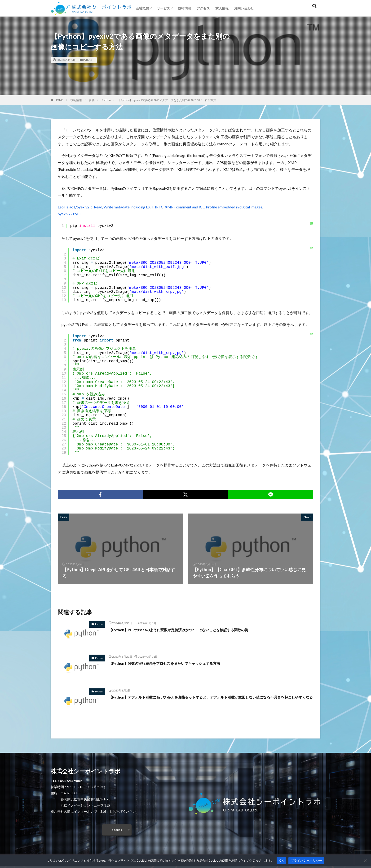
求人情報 (222, 8)
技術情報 (185, 8)
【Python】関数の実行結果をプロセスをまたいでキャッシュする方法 (175, 663)
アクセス (203, 8)
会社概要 (142, 8)
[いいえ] (365, 861)
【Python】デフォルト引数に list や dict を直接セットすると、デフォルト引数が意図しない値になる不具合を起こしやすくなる (209, 700)
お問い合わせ (244, 8)
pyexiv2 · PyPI (69, 214)
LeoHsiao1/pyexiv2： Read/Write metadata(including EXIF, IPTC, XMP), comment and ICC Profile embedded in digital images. (160, 207)
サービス (163, 8)
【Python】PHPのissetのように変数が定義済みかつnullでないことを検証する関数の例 (192, 630)
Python (88, 60)
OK (281, 861)
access (117, 831)
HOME (59, 100)
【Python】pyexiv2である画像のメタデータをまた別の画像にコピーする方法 (167, 100)
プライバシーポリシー (307, 861)
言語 (92, 100)
